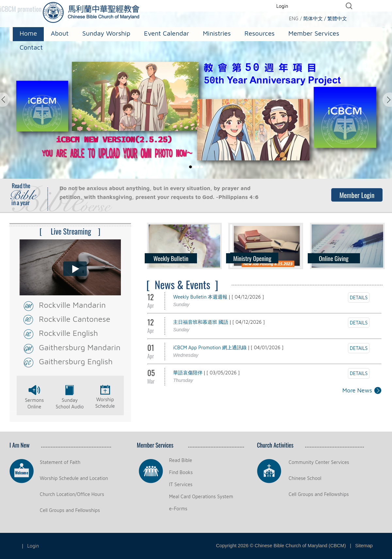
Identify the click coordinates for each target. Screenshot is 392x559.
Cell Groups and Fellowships (70, 510)
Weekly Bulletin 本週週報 (200, 297)
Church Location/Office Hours (72, 494)
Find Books (181, 472)
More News (357, 390)
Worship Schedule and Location (74, 478)
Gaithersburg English (76, 361)
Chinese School (305, 478)
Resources (259, 33)
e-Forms (178, 509)
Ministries (217, 33)
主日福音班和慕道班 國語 (201, 322)
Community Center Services (319, 462)
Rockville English (68, 333)
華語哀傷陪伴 (188, 373)
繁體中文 (337, 18)
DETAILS (359, 297)
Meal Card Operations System (201, 496)
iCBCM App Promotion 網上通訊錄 (210, 347)
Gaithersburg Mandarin (80, 347)
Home (28, 33)
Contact (31, 47)
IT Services (181, 484)
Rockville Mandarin (72, 305)
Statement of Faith (60, 462)
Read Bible (181, 460)
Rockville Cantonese (75, 319)
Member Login (357, 195)
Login (282, 6)
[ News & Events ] (182, 284)
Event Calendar (167, 33)
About (59, 33)
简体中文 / (315, 18)
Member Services (314, 33)
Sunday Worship (106, 33)
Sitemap (364, 546)
